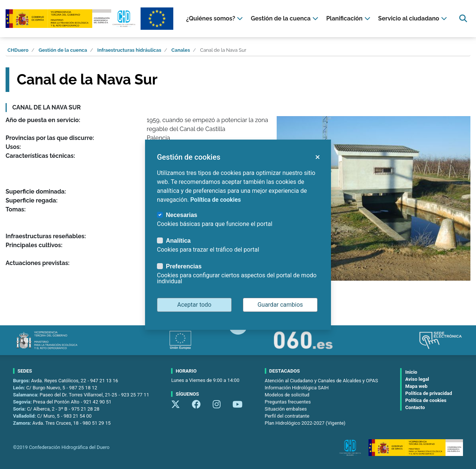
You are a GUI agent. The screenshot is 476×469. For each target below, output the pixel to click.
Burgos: (22, 381)
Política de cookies (426, 400)
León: (20, 388)
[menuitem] (215, 19)
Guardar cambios (280, 305)
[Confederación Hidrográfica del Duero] (71, 19)
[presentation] (215, 19)
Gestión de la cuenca (63, 50)
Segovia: (23, 402)
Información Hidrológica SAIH (297, 388)
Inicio (411, 372)
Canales (181, 50)
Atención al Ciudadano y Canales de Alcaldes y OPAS (321, 381)
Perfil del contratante (287, 416)
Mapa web (416, 386)
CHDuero (18, 50)
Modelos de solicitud (287, 395)
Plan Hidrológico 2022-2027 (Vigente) (305, 423)
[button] (317, 157)
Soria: (20, 409)
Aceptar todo (194, 305)
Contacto (415, 407)
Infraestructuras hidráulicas (129, 50)
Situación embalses (286, 409)
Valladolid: (25, 416)
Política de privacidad (429, 393)
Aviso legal (417, 379)
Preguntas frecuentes (288, 402)
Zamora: (23, 423)
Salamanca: (26, 395)
